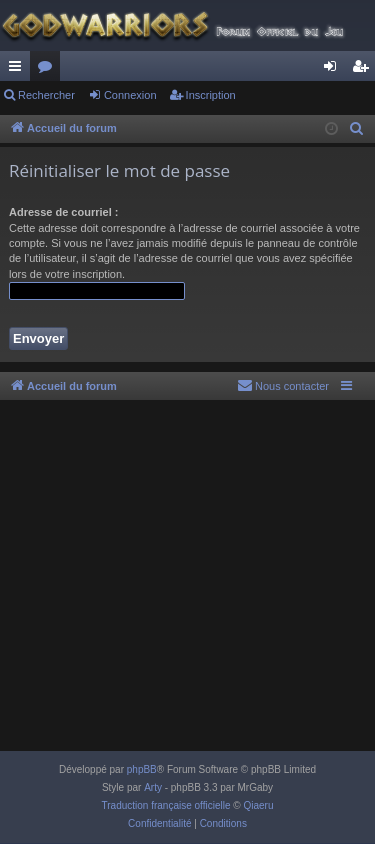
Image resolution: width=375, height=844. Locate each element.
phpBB (142, 769)
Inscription (211, 95)
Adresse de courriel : (63, 212)
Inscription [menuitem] (364, 70)
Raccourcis (19, 70)
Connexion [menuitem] (334, 70)
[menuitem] (357, 129)
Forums (49, 70)
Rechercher (46, 95)
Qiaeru (258, 805)
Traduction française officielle (166, 805)
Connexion (130, 95)
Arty (153, 787)
